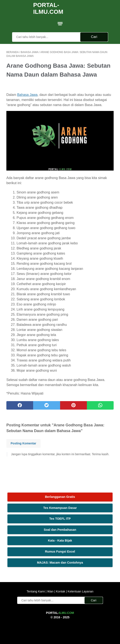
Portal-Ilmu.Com (48, 8)
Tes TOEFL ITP (60, 519)
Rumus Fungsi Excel (60, 552)
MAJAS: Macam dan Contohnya (60, 563)
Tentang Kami (36, 591)
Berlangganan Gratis (60, 497)
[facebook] (20, 405)
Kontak (60, 591)
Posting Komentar (23, 443)
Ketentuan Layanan (80, 591)
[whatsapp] (100, 405)
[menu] (60, 24)
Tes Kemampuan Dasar (60, 508)
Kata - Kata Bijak (60, 540)
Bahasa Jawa (27, 95)
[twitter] (47, 405)
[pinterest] (73, 405)
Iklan (50, 591)
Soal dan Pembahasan (60, 530)
